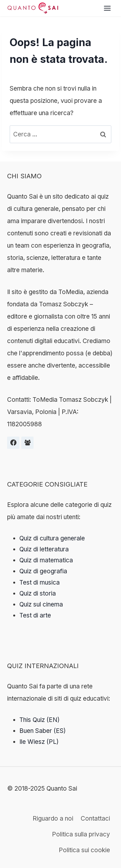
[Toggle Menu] (107, 8)
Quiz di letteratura (44, 549)
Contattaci (95, 819)
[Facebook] (13, 443)
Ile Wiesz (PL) (39, 742)
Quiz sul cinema (41, 604)
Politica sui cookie (84, 850)
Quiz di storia (38, 593)
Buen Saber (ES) (43, 731)
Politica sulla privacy (81, 834)
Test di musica (40, 582)
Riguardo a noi (53, 819)
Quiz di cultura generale (52, 538)
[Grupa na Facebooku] (27, 443)
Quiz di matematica (46, 560)
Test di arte (35, 615)
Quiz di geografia (43, 571)
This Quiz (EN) (40, 720)
